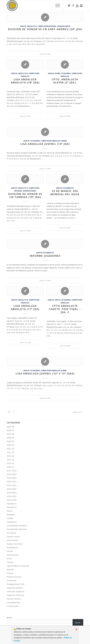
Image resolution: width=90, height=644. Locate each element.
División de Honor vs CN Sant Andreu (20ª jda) (45, 29)
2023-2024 (12, 493)
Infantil (10, 551)
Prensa (10, 573)
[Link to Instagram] (81, 6)
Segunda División (15, 588)
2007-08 (10, 434)
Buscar (10, 618)
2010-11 (10, 445)
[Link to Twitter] (69, 6)
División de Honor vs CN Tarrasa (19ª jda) (25, 196)
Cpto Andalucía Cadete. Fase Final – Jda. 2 (65, 309)
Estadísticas (12, 548)
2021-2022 (12, 485)
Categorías (66, 73)
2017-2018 (12, 471)
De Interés (11, 533)
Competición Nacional (47, 26)
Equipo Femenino (15, 544)
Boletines (11, 515)
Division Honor (64, 26)
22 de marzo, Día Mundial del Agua (65, 193)
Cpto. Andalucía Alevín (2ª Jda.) (65, 81)
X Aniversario (13, 606)
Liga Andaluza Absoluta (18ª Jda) (25, 81)
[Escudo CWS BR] (37, 6)
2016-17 (10, 467)
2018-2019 (12, 474)
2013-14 (10, 456)
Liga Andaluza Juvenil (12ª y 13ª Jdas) (45, 373)
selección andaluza (15, 591)
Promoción (12, 580)
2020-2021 (12, 482)
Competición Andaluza (51, 141)
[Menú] (56, 6)
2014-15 (10, 460)
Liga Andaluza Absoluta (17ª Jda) (25, 307)
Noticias (10, 569)
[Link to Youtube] (77, 6)
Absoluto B (23, 73)
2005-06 (10, 427)
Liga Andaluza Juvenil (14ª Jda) (45, 144)
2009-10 (10, 441)
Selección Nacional (15, 595)
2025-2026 (12, 500)
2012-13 (10, 452)
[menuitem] (56, 6)
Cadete (57, 300)
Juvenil (64, 141)
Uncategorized (13, 602)
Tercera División (14, 599)
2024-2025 (12, 496)
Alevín (57, 73)
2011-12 (10, 449)
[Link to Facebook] (73, 6)
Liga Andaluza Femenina (18, 566)
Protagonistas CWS (16, 584)
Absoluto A (32, 26)
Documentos (68, 188)
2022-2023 (12, 489)
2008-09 (23, 26)
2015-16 (10, 463)
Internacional (13, 555)
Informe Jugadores (45, 256)
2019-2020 (12, 478)
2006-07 (10, 430)
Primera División (14, 577)
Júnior (10, 558)
